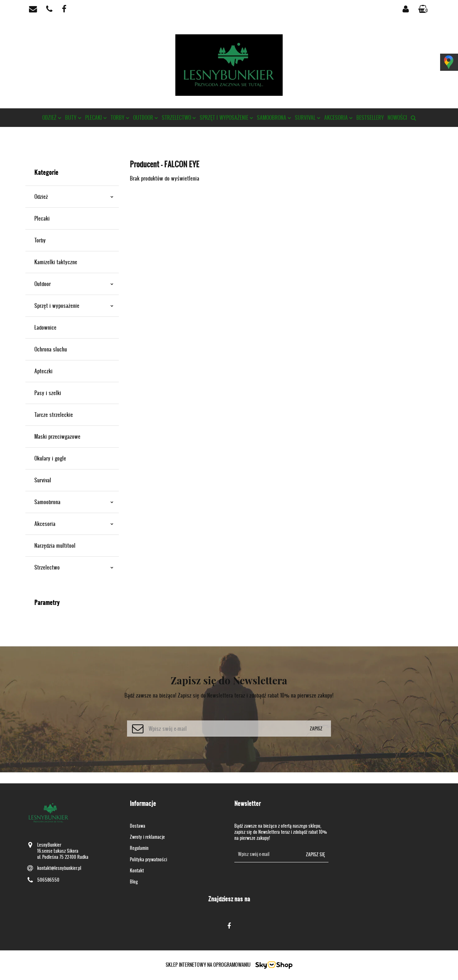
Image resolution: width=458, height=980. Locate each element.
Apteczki (43, 371)
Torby (120, 117)
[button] (424, 9)
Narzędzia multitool (55, 545)
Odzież (52, 117)
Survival (308, 117)
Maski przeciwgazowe (57, 436)
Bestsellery (370, 117)
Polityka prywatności (148, 859)
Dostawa (138, 826)
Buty (73, 117)
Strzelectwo (179, 117)
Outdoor (146, 117)
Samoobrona (274, 117)
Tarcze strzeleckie (54, 415)
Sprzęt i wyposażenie (226, 117)
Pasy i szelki (48, 393)
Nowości (397, 117)
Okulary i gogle (50, 458)
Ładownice (45, 327)
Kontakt (137, 870)
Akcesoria (338, 117)
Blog (134, 881)
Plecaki (96, 117)
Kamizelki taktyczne (56, 262)
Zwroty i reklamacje (147, 837)
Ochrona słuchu (51, 349)
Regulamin (139, 848)
